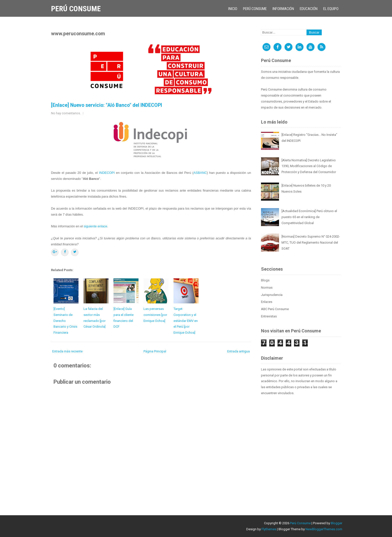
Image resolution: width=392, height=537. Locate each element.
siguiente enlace (95, 226)
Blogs (265, 280)
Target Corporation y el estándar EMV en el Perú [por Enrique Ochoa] (186, 321)
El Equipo (331, 9)
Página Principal (155, 351)
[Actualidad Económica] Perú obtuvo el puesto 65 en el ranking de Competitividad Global (309, 217)
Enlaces (267, 302)
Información (283, 9)
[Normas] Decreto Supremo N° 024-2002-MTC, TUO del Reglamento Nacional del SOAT (311, 242)
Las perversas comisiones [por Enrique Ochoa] (155, 315)
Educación (309, 9)
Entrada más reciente (67, 351)
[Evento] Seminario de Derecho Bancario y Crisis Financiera (65, 321)
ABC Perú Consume (275, 309)
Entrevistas (269, 316)
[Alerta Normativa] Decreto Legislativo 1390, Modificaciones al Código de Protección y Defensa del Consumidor (309, 166)
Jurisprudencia (272, 295)
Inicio (233, 9)
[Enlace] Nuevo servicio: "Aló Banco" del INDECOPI (106, 105)
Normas (267, 288)
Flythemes (269, 529)
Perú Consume (76, 9)
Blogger (336, 523)
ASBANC (200, 173)
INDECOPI (107, 173)
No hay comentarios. (66, 113)
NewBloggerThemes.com (324, 529)
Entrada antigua (238, 351)
